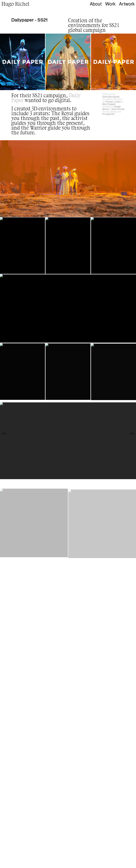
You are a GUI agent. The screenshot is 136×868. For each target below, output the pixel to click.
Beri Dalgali (109, 104)
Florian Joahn (113, 101)
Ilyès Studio (118, 109)
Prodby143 (108, 114)
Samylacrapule (111, 97)
